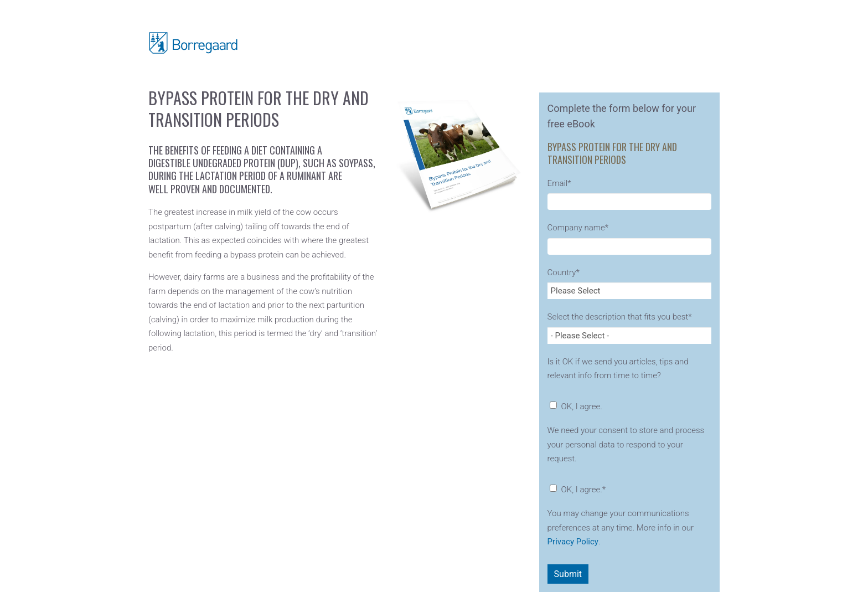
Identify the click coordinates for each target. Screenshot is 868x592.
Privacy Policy (573, 542)
